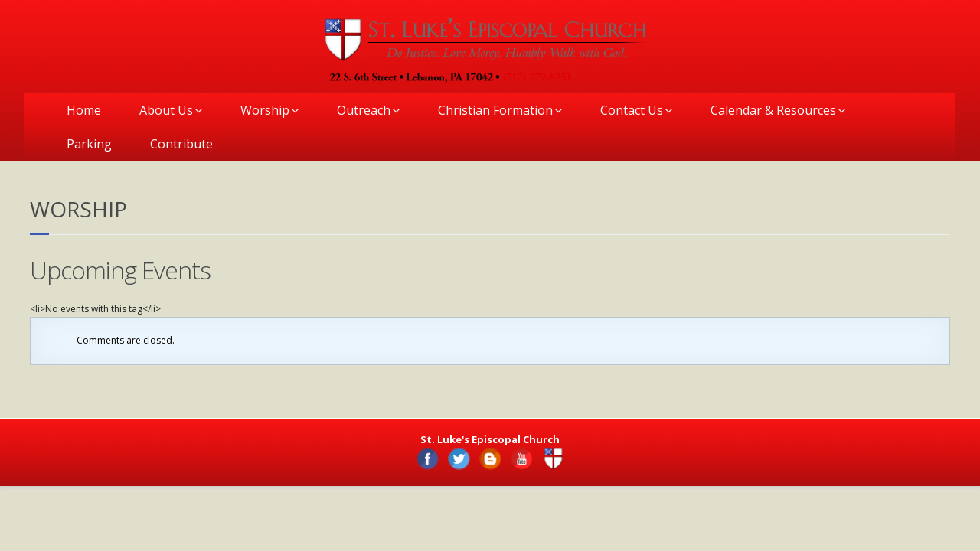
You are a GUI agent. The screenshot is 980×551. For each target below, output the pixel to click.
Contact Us (632, 110)
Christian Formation (495, 110)
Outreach (364, 110)
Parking (89, 144)
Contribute (181, 144)
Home (84, 110)
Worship (265, 110)
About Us (166, 110)
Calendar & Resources (773, 110)
